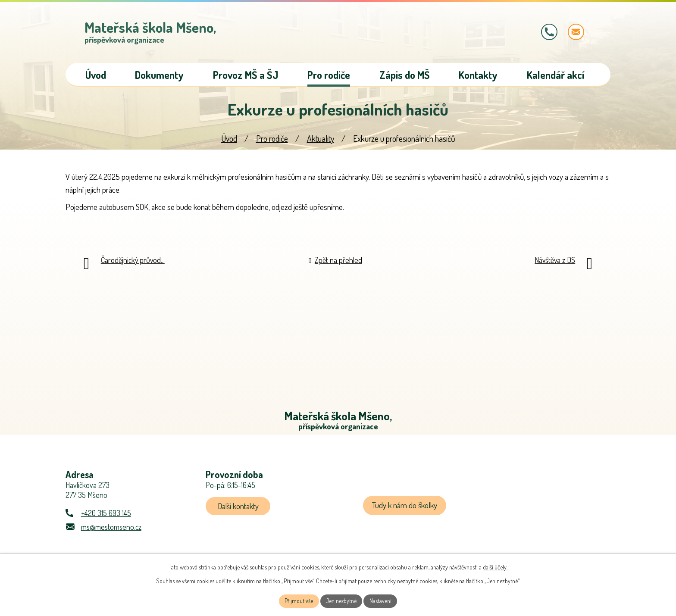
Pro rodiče (272, 142)
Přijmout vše (298, 601)
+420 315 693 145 (106, 519)
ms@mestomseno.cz (111, 532)
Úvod (229, 142)
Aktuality (321, 142)
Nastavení (381, 601)
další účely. (495, 566)
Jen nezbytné (341, 601)
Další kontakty (239, 511)
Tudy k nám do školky (405, 511)
